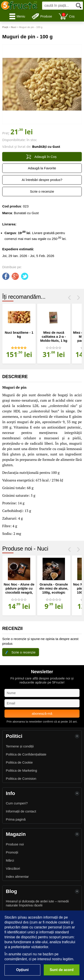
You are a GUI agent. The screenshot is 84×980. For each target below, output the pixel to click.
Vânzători (13, 868)
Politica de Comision (21, 779)
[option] (19, 334)
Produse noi (15, 844)
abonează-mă (42, 713)
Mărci (10, 860)
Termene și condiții (20, 746)
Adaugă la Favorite (42, 168)
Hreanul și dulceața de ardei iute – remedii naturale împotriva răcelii (37, 903)
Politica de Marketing (21, 770)
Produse (42, 16)
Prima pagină (16, 819)
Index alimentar (17, 877)
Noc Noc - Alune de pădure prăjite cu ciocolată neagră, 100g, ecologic (19, 590)
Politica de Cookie (19, 762)
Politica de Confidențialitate (26, 754)
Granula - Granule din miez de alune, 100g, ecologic (54, 588)
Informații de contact (21, 811)
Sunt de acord (62, 970)
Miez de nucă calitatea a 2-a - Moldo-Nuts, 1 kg (54, 336)
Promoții (12, 852)
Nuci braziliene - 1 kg (19, 334)
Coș (67, 16)
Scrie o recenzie (42, 191)
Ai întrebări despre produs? (42, 180)
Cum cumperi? (17, 803)
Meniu (17, 16)
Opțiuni (22, 970)
